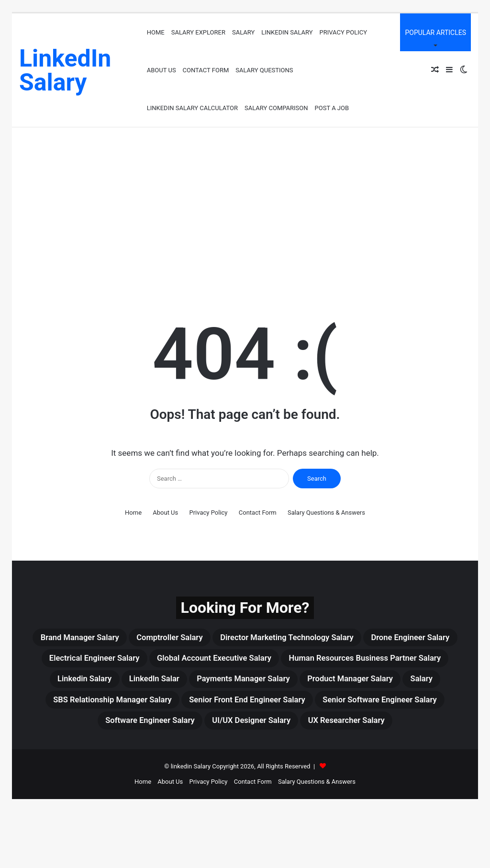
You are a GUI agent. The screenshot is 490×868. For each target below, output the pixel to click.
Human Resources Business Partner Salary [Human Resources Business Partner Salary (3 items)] (163, 685)
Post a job (332, 108)
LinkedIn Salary (287, 32)
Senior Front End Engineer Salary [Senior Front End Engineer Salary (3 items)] (326, 731)
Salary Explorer (198, 32)
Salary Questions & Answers (326, 513)
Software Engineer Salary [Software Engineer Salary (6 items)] (267, 754)
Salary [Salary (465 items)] (372, 708)
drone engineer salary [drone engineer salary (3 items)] (102, 662)
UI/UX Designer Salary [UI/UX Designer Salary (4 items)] (387, 754)
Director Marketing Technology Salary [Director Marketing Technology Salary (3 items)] (351, 639)
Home (156, 32)
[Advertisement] (245, 209)
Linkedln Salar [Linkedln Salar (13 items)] (389, 685)
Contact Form (206, 70)
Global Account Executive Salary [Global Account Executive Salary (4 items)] (366, 662)
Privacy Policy (343, 32)
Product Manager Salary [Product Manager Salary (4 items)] (288, 708)
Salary (243, 32)
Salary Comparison (276, 108)
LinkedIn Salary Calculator (192, 108)
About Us (161, 70)
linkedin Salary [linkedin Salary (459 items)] (306, 685)
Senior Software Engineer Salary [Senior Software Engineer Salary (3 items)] (125, 754)
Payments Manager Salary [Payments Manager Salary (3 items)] (161, 708)
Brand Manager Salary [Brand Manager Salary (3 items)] (105, 639)
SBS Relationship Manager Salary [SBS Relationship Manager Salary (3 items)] (165, 731)
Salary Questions (264, 70)
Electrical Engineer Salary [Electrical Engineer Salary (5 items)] (223, 662)
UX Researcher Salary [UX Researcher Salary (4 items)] (245, 777)
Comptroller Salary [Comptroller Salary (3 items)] (212, 639)
